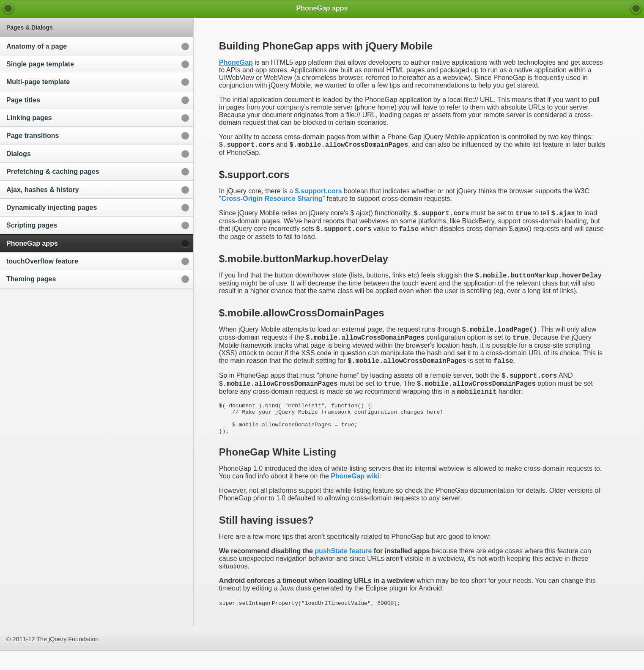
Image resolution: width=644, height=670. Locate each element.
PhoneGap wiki (355, 495)
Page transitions (33, 136)
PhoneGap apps (32, 243)
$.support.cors (318, 192)
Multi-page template (38, 82)
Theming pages (31, 279)
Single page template (40, 64)
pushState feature (343, 570)
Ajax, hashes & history (43, 190)
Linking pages (29, 118)
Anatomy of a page (37, 46)
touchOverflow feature (42, 261)
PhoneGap (236, 62)
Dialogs (19, 154)
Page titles (23, 100)
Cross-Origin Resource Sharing (272, 200)
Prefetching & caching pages (53, 172)
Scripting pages (32, 225)
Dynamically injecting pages (52, 207)
